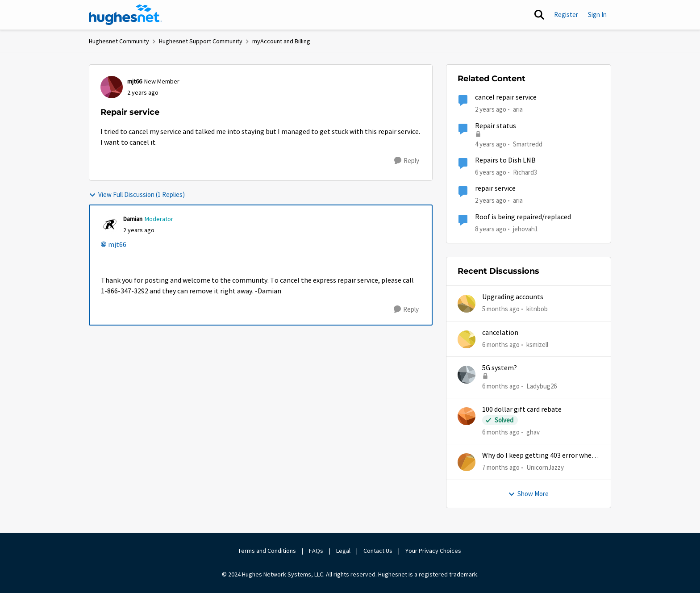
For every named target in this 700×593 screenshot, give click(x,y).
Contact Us (378, 551)
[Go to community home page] (125, 15)
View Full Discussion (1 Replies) (137, 194)
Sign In (597, 15)
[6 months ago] (501, 345)
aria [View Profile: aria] (518, 109)
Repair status (496, 126)
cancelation (500, 333)
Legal (343, 551)
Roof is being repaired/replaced (523, 217)
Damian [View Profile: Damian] (133, 219)
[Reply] (407, 161)
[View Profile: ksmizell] (467, 339)
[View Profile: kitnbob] (467, 304)
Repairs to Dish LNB (505, 160)
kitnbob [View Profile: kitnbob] (537, 309)
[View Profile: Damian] (110, 225)
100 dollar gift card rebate (522, 409)
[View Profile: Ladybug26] (467, 375)
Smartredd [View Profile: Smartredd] (528, 144)
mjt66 (117, 245)
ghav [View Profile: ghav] (533, 432)
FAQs (316, 551)
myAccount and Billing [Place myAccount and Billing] (281, 41)
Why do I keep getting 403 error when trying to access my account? (539, 456)
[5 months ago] (501, 309)
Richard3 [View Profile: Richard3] (525, 172)
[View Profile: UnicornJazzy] (467, 462)
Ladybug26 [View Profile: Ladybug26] (542, 386)
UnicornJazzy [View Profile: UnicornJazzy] (545, 467)
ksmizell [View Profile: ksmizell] (537, 344)
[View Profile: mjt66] (112, 87)
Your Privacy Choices (434, 551)
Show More (528, 494)
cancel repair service (506, 97)
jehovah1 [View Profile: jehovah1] (525, 228)
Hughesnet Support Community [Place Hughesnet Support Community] (201, 41)
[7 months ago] (501, 468)
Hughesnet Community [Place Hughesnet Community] (119, 41)
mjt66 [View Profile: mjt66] (135, 81)
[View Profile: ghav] (467, 416)
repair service (495, 188)
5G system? (500, 368)
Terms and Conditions (267, 551)
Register (566, 15)
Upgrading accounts (513, 297)
